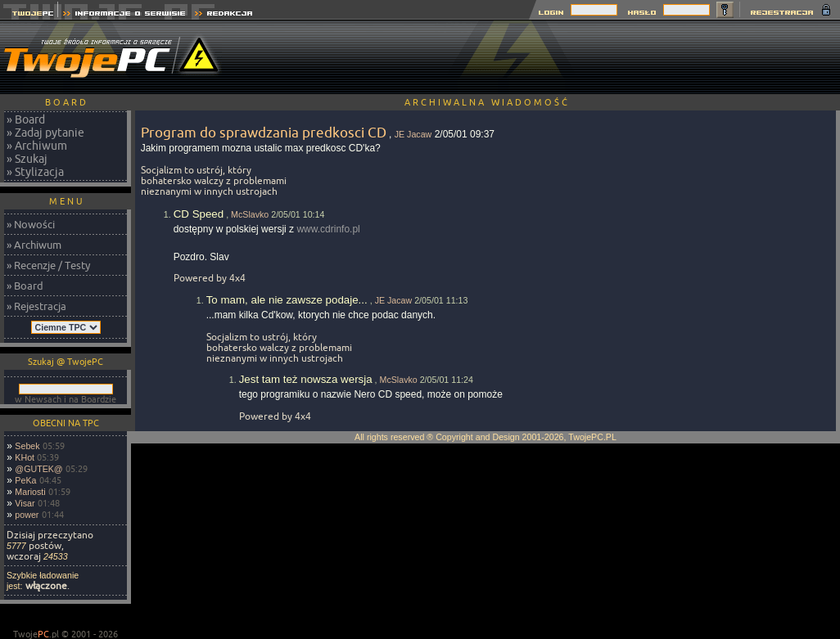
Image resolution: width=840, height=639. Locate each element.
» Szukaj (27, 159)
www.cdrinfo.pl (328, 229)
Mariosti (30, 492)
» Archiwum (37, 146)
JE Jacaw (413, 134)
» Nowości (31, 224)
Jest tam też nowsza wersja (306, 379)
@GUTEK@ (38, 469)
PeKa (25, 480)
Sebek (27, 446)
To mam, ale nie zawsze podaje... (287, 300)
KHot (25, 457)
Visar (25, 503)
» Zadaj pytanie (45, 133)
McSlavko (250, 214)
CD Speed (199, 214)
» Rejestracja (36, 306)
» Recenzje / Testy (48, 265)
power (27, 515)
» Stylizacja (35, 172)
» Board (26, 119)
